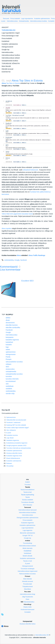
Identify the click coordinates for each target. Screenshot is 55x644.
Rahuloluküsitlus (29, 602)
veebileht (9, 389)
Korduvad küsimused (27, 609)
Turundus (27, 485)
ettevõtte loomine (12, 325)
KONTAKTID (6, 72)
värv (7, 384)
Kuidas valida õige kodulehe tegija (18, 428)
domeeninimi (10, 323)
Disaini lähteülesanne (13, 458)
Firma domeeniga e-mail (10, 36)
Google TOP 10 (27, 535)
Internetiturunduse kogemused (27, 571)
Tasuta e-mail (27, 561)
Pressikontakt (27, 584)
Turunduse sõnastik (28, 502)
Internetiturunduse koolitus (39, 21)
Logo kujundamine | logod (11, 33)
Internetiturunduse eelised (11, 58)
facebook (24, 260)
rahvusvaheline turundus (14, 362)
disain (8, 320)
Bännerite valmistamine (27, 533)
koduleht (9, 345)
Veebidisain (28, 553)
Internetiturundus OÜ (42, 635)
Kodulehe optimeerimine (42, 19)
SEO (7, 367)
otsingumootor (11, 354)
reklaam (9, 364)
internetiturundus (12, 335)
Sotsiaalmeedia (24, 21)
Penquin (9, 359)
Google (17, 260)
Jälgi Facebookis (28, 597)
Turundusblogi (27, 543)
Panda (8, 357)
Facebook (9, 330)
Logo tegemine (27, 530)
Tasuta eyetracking (28, 495)
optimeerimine (11, 352)
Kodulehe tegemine (27, 523)
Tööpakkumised (27, 586)
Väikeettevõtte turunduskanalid (16, 420)
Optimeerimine (11, 417)
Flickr (27, 599)
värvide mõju (10, 394)
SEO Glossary (27, 505)
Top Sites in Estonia (11, 83)
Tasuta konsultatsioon (27, 490)
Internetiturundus (12, 21)
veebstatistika (9, 260)
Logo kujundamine (27, 19)
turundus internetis (12, 379)
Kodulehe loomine (12, 435)
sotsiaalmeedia (11, 372)
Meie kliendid (6, 66)
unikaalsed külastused (30, 170)
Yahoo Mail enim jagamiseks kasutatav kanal (17, 214)
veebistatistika (11, 391)
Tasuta (27, 497)
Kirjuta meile (27, 607)
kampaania (10, 337)
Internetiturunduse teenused (27, 510)
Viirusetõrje (10, 466)
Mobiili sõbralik (27, 556)
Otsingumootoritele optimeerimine (27, 518)
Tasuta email (28, 492)
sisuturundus (10, 369)
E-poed (9, 433)
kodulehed (9, 342)
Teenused (6, 19)
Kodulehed (5, 41)
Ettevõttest (27, 589)
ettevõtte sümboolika (13, 328)
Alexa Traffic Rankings (37, 255)
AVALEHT (5, 27)
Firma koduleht (15, 19)
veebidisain (10, 386)
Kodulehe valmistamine (10, 44)
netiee (8, 350)
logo (7, 347)
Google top (6, 50)
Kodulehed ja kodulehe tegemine (17, 443)
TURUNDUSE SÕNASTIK (11, 63)
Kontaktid (51, 21)
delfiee (8, 318)
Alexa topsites (7, 228)
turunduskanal (11, 381)
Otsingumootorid (7, 47)
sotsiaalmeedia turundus (14, 374)
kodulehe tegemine (12, 340)
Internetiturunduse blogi (27, 594)
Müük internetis (27, 548)
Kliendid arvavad (7, 69)
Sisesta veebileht (27, 500)
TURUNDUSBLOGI (9, 30)
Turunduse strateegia (27, 569)
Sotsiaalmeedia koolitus (10, 61)
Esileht (27, 482)
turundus (9, 376)
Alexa (19, 255)
